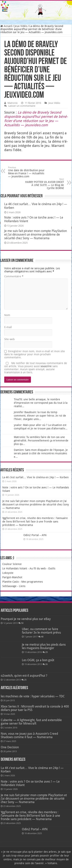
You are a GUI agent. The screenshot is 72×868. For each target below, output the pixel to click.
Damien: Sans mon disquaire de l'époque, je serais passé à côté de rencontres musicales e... (41, 453)
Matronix (13, 103)
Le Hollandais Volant (15, 568)
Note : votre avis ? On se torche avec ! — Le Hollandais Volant (30, 783)
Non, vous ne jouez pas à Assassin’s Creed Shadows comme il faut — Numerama (29, 735)
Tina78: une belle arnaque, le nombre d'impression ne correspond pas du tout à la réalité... (41, 403)
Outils (52, 568)
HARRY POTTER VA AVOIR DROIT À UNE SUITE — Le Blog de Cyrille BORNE (44, 184)
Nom (7, 315)
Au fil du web (38, 568)
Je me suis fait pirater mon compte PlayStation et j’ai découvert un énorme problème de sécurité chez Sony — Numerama (36, 235)
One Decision (10, 747)
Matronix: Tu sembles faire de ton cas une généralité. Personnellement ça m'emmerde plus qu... (41, 441)
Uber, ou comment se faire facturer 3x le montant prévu (41, 631)
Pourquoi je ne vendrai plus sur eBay (26, 619)
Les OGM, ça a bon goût (38, 660)
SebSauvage (9, 586)
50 (22, 623)
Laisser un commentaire (22, 106)
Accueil (6, 26)
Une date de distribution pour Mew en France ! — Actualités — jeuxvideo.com (28, 172)
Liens (22, 586)
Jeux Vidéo (21, 26)
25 (25, 680)
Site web (9, 339)
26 (46, 664)
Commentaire (14, 276)
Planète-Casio (11, 582)
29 (46, 652)
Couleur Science (12, 564)
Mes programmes (32, 582)
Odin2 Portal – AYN (35, 535)
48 (42, 637)
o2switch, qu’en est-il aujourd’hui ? (24, 676)
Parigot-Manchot (12, 577)
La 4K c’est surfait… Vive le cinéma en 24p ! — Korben (35, 477)
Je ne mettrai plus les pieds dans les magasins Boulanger (44, 646)
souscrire (46, 366)
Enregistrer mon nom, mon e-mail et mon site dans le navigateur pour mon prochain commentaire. (35, 354)
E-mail (8, 327)
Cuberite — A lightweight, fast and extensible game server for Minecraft (31, 722)
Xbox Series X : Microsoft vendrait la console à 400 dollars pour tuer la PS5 (35, 708)
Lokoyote (8, 573)
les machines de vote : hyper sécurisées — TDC (33, 696)
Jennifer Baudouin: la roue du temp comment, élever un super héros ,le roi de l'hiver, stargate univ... (40, 416)
